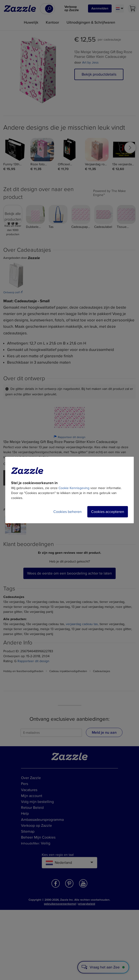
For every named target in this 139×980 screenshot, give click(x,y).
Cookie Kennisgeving (74, 488)
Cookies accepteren (108, 512)
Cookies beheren (67, 512)
